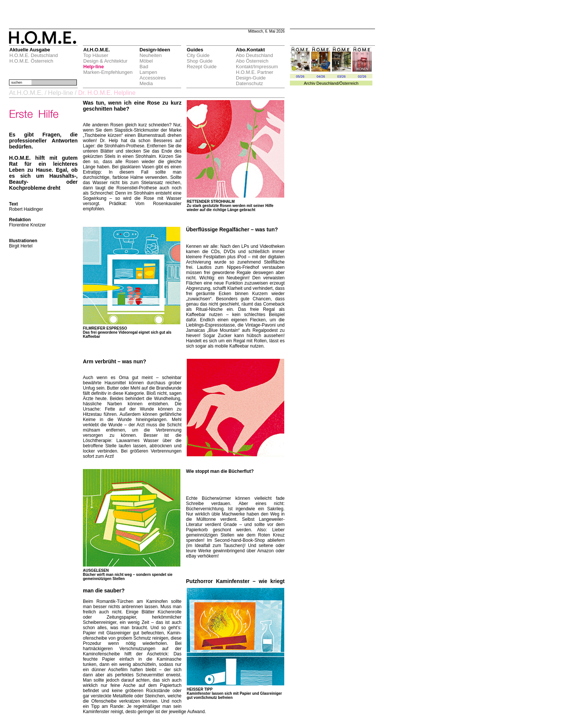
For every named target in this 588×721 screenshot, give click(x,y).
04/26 (321, 76)
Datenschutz (249, 83)
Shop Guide (200, 61)
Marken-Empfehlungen (108, 72)
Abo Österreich (252, 61)
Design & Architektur (105, 61)
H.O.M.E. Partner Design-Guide (255, 75)
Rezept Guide (202, 67)
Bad (144, 67)
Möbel (146, 61)
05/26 (300, 76)
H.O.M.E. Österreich (31, 61)
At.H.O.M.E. (26, 93)
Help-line (94, 67)
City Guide (198, 55)
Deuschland (327, 83)
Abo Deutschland (254, 55)
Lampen (148, 72)
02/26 (362, 76)
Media (146, 83)
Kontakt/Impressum (257, 67)
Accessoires (153, 78)
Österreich (349, 83)
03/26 (341, 76)
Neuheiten (151, 55)
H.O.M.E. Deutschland (34, 55)
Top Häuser (96, 55)
